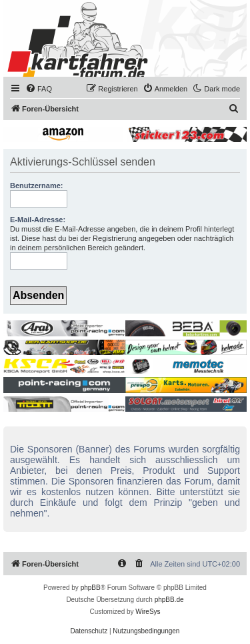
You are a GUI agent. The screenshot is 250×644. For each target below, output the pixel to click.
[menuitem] (39, 89)
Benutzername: (36, 186)
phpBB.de (169, 600)
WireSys (148, 612)
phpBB (91, 588)
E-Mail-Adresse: (38, 220)
